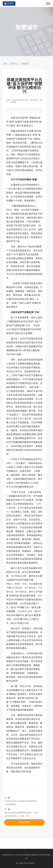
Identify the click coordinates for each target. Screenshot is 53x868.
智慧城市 (25, 64)
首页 (5, 64)
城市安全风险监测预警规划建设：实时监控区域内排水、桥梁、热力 (21, 814)
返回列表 (24, 822)
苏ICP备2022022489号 (25, 863)
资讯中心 (14, 64)
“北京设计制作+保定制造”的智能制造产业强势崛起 (20, 803)
